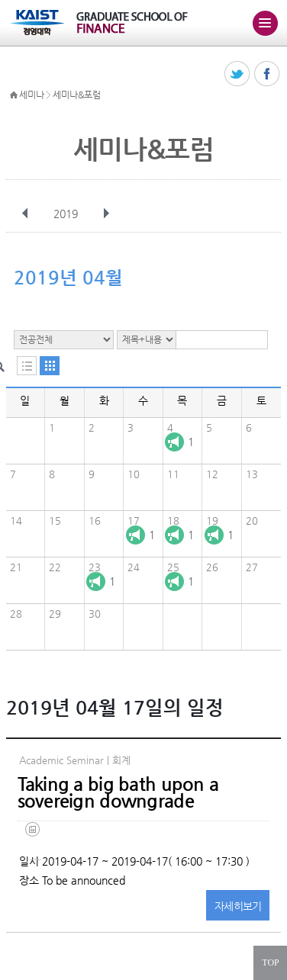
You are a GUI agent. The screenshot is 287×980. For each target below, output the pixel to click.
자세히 (238, 906)
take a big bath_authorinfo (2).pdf (35, 841)
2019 (67, 214)
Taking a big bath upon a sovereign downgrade (118, 792)
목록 (27, 366)
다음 (106, 214)
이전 (25, 214)
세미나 (31, 95)
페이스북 (268, 74)
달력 (50, 366)
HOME (14, 95)
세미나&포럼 (76, 95)
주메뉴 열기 (265, 23)
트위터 (238, 74)
